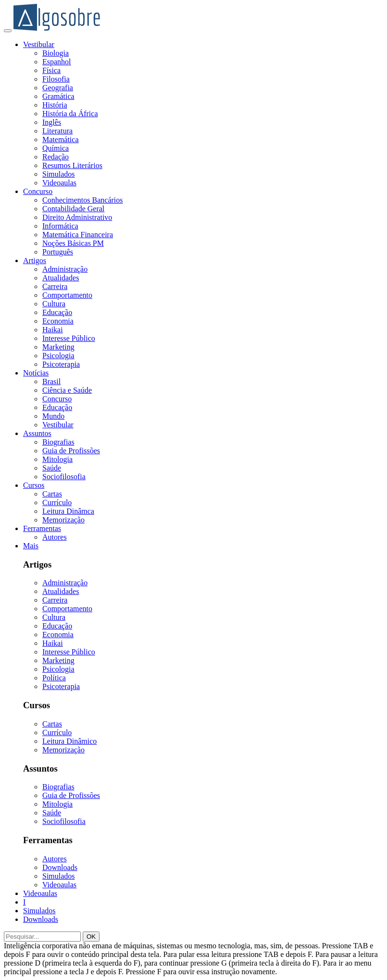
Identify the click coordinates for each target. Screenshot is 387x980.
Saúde (52, 468)
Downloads (60, 867)
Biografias (58, 442)
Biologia (56, 53)
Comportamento (67, 295)
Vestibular (39, 44)
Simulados (59, 174)
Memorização (63, 520)
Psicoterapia (61, 364)
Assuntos (37, 433)
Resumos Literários (72, 165)
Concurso (38, 191)
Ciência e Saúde (67, 390)
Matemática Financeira (78, 235)
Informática (60, 226)
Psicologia (58, 356)
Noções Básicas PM (73, 243)
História (55, 105)
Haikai (53, 330)
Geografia (58, 88)
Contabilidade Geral (73, 209)
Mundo (53, 416)
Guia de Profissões (71, 451)
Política (54, 678)
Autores (55, 537)
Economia (58, 321)
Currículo (57, 502)
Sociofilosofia (64, 477)
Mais (31, 546)
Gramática (58, 96)
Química (56, 148)
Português (58, 252)
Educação (57, 312)
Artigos (35, 260)
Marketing (58, 347)
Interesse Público (69, 338)
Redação (56, 157)
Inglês (52, 122)
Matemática (61, 139)
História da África (70, 114)
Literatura (57, 131)
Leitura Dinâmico (69, 741)
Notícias (36, 373)
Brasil (51, 381)
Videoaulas (59, 183)
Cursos (34, 485)
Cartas (52, 494)
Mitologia (57, 459)
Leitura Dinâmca (68, 511)
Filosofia (56, 79)
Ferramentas (42, 528)
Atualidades (61, 278)
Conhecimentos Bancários (83, 200)
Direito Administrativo (77, 217)
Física (51, 70)
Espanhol (57, 62)
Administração (65, 269)
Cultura (54, 304)
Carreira (55, 286)
